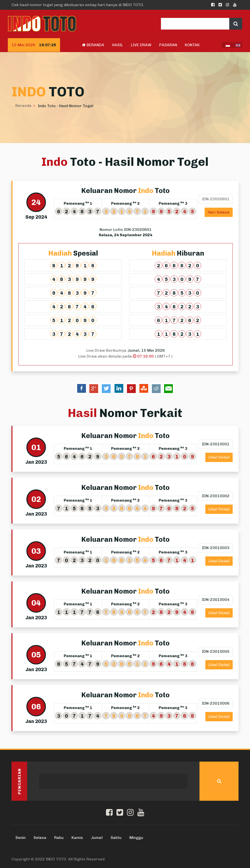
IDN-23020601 (216, 199)
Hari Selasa (219, 212)
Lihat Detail (219, 457)
